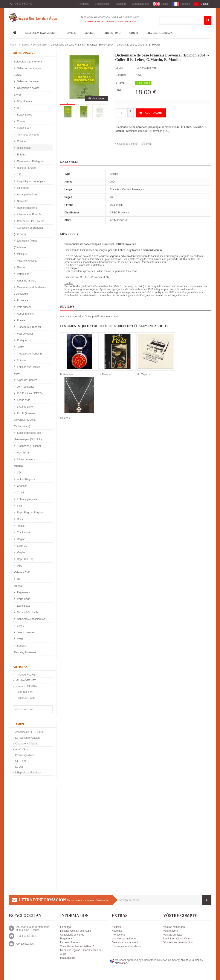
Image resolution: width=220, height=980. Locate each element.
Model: (119, 68)
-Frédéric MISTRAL (27, 686)
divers (20, 626)
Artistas (20, 667)
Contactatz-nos (141, 4)
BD (18, 108)
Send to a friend (128, 144)
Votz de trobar (25, 334)
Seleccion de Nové (27, 81)
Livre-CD (22, 546)
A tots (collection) (27, 195)
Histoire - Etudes (26, 168)
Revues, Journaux (160, 33)
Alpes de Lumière (27, 380)
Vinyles (21, 552)
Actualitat (84, 4)
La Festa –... (106, 374)
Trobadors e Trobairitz (29, 354)
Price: (119, 90)
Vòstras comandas (174, 927)
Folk (19, 506)
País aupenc (24, 307)
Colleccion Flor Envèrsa (30, 221)
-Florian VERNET (26, 680)
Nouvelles (22, 201)
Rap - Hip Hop (25, 559)
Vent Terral (23, 453)
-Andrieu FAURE (25, 675)
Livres (71, 33)
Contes (21, 121)
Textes (20, 526)
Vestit (20, 639)
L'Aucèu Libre (24, 407)
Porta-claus (23, 599)
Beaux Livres (24, 115)
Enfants (21, 155)
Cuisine (21, 141)
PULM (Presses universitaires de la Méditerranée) (25, 420)
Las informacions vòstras (178, 939)
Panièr (110, 22)
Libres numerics (26, 459)
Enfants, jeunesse (27, 499)
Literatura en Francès (29, 215)
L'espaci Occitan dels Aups (76, 931)
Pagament (66, 939)
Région (21, 539)
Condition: (121, 75)
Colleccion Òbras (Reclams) (25, 244)
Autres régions (25, 314)
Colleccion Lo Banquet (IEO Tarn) (28, 231)
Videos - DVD (112, 33)
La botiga (121, 4)
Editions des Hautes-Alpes (27, 370)
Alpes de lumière (26, 281)
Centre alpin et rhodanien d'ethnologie (30, 291)
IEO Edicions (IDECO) (29, 393)
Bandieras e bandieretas (31, 619)
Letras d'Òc (23, 400)
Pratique (21, 340)
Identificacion (127, 22)
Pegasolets (23, 592)
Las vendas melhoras (124, 939)
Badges (21, 646)
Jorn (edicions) (25, 387)
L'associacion (102, 4)
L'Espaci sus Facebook (28, 773)
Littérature (22, 188)
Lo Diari (20, 767)
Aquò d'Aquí (22, 749)
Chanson (22, 486)
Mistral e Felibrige (27, 261)
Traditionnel (23, 533)
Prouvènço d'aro (25, 755)
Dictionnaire (40, 45)
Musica (89, 33)
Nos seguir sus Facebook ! (127, 946)
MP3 (19, 566)
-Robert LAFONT (25, 698)
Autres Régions (25, 479)
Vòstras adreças (173, 935)
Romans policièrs (27, 208)
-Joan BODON (24, 692)
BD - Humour (24, 101)
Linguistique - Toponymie (31, 181)
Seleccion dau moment (42, 33)
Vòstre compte (94, 22)
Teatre (20, 347)
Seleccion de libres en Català (28, 72)
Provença (22, 300)
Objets (134, 33)
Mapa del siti (67, 958)
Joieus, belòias (25, 632)
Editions (21, 360)
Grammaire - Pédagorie (30, 161)
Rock (20, 519)
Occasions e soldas (28, 88)
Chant (20, 493)
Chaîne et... (67, 418)
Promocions (118, 935)
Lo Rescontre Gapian (27, 738)
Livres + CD (23, 128)
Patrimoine (23, 274)
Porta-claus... (68, 374)
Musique (22, 254)
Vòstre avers (170, 931)
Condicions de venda (72, 935)
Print (148, 144)
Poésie (21, 320)
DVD (19, 579)
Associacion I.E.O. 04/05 (29, 732)
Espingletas (23, 606)
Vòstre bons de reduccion (178, 942)
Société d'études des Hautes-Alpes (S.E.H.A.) (28, 436)
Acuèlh (13, 45)
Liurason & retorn (70, 942)
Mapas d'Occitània (27, 612)
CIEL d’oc (21, 761)
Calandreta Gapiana (27, 744)
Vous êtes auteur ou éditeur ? (77, 946)
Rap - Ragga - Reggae (30, 513)
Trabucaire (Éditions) (29, 446)
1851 (20, 175)
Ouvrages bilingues (28, 135)
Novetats (117, 931)
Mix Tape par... (145, 374)
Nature (21, 267)
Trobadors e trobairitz (29, 327)
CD (19, 473)
